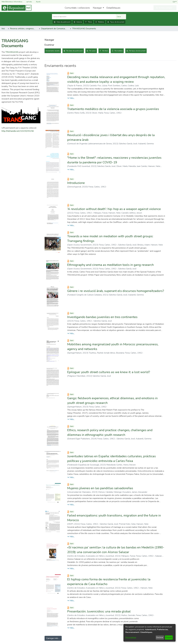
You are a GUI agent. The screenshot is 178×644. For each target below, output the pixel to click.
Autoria (78, 22)
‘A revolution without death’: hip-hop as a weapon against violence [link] (114, 209)
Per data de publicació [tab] (74, 51)
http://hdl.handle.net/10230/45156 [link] (18, 131)
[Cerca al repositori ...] (84, 17)
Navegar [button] (97, 8)
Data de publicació (62, 22)
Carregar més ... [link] (53, 638)
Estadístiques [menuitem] (113, 8)
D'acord (169, 637)
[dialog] (149, 633)
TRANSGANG (12, 52)
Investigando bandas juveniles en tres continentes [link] (102, 317)
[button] (175, 2)
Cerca (121, 17)
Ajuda (37, 2)
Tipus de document (116, 22)
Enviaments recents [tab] (53, 51)
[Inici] (17, 8)
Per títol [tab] (105, 51)
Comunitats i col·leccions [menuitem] (77, 8)
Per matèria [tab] (119, 51)
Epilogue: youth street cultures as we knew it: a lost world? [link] (109, 372)
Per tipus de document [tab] (137, 51)
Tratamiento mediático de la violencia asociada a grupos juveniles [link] (113, 109)
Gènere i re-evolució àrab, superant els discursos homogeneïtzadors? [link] (116, 291)
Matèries (100, 22)
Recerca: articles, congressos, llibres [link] (23, 29)
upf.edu (28, 2)
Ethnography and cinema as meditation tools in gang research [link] (111, 265)
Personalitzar (131, 637)
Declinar (160, 637)
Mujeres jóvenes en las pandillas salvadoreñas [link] (100, 488)
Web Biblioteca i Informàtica (12, 2)
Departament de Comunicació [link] (54, 29)
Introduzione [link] (76, 183)
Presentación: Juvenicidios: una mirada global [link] (99, 611)
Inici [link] (3, 29)
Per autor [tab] (92, 51)
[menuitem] (98, 8)
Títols (89, 22)
